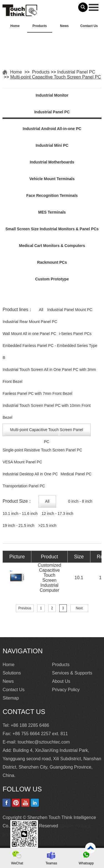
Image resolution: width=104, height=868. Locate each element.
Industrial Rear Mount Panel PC (30, 322)
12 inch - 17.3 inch (57, 514)
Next (79, 608)
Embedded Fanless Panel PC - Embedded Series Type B (50, 352)
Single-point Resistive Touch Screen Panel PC (42, 450)
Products (40, 26)
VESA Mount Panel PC (22, 462)
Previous (25, 608)
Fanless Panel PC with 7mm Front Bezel (37, 393)
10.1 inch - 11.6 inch (20, 514)
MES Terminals (52, 212)
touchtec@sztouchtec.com (44, 742)
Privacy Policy (66, 690)
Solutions (12, 673)
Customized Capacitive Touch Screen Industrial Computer (49, 578)
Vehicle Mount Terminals (52, 179)
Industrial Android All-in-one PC (52, 129)
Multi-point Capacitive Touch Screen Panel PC (56, 77)
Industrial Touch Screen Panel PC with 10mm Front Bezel (46, 411)
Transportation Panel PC (24, 486)
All (41, 310)
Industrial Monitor (52, 95)
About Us (61, 681)
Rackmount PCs (52, 262)
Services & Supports (72, 673)
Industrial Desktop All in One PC (30, 474)
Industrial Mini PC (52, 145)
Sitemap (11, 698)
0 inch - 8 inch (80, 501)
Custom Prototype (52, 279)
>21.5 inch (47, 525)
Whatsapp (86, 863)
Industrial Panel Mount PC (70, 310)
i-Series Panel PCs (75, 334)
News (64, 26)
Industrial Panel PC (76, 72)
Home (15, 26)
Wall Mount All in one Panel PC (29, 334)
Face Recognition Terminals (52, 195)
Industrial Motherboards (52, 162)
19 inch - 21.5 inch (18, 525)
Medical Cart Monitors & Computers (52, 246)
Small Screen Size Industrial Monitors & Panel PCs (52, 229)
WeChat (17, 863)
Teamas (51, 863)
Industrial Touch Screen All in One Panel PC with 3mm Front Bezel (49, 376)
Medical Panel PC (76, 474)
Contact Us (89, 26)
